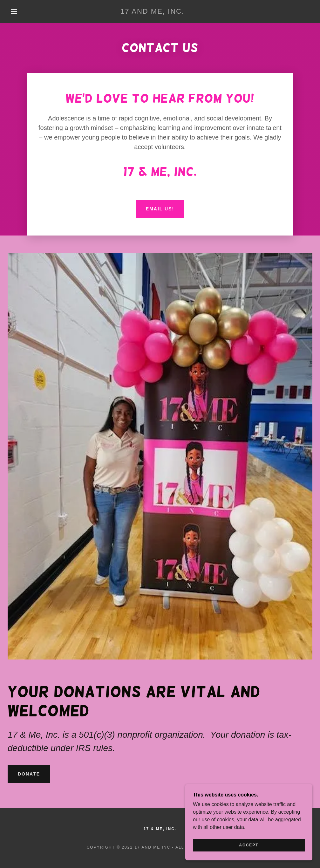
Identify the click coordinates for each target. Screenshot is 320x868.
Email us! (160, 209)
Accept (249, 845)
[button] (15, 11)
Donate (29, 774)
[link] (152, 12)
